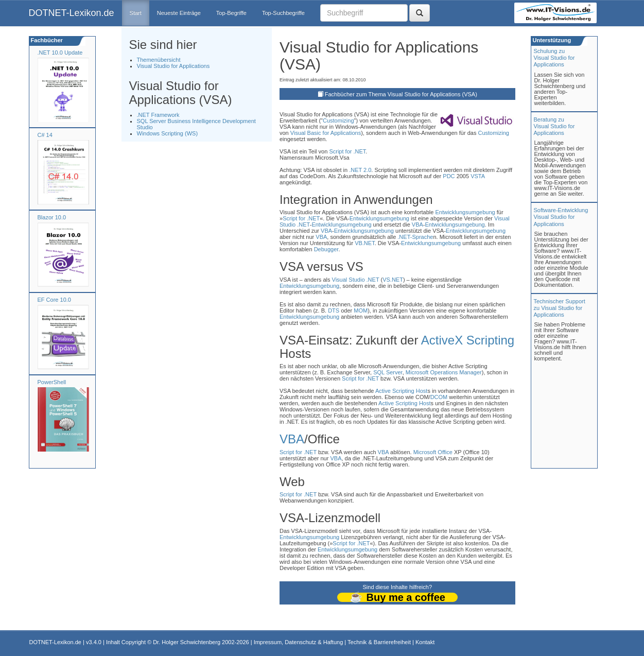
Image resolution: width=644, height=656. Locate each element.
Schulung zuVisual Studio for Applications (554, 58)
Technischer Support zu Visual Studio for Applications (560, 308)
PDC (449, 176)
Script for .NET (347, 151)
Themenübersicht (159, 60)
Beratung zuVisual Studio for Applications (554, 126)
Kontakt (425, 642)
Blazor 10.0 (52, 217)
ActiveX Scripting (468, 340)
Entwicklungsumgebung (465, 212)
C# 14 (45, 135)
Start (136, 13)
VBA (417, 225)
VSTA (477, 176)
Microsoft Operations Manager (444, 372)
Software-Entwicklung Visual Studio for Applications (561, 217)
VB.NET (365, 243)
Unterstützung (551, 40)
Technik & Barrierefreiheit (379, 642)
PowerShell (52, 382)
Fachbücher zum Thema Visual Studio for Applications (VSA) (401, 94)
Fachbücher (46, 40)
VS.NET (393, 280)
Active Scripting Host (401, 391)
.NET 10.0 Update (60, 53)
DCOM (439, 397)
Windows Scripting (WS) (168, 133)
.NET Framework (158, 115)
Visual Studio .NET (356, 280)
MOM (361, 310)
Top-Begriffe (231, 13)
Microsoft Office (433, 452)
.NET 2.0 (360, 170)
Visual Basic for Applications (326, 133)
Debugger (326, 249)
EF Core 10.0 (54, 300)
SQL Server (388, 372)
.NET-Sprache (415, 237)
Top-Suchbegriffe (283, 13)
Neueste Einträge (179, 13)
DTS (334, 310)
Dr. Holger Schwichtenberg (187, 642)
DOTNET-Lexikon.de (72, 13)
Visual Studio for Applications (173, 66)
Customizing (338, 120)
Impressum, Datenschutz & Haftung (299, 642)
